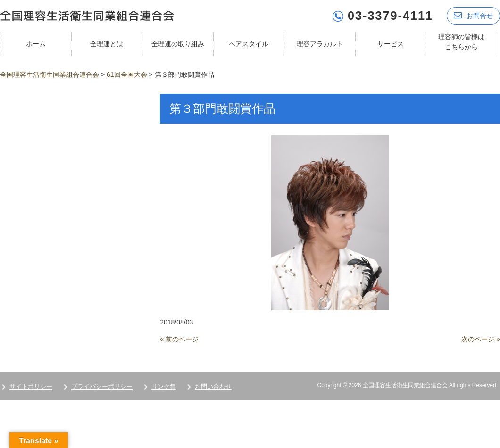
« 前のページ (179, 339)
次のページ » (481, 339)
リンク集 (164, 386)
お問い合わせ (213, 386)
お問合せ (473, 15)
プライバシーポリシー (102, 386)
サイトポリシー (31, 386)
